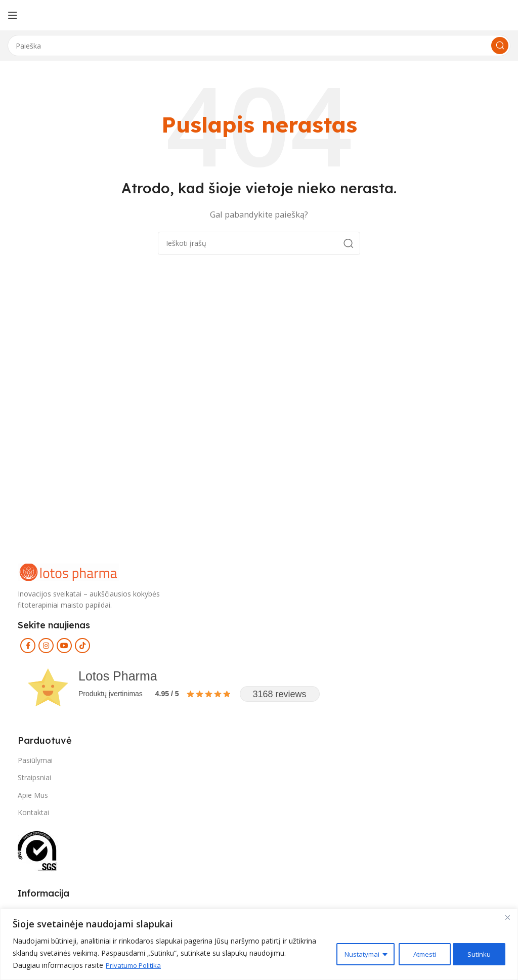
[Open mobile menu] (13, 15)
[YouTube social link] (64, 646)
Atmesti (421, 953)
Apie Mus (33, 795)
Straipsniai (34, 777)
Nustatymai (355, 953)
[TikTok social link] (82, 646)
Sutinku (479, 953)
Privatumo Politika (136, 965)
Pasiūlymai (35, 760)
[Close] (507, 917)
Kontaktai (33, 812)
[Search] (259, 46)
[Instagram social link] (46, 646)
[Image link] (68, 571)
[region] (259, 944)
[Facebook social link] (28, 646)
